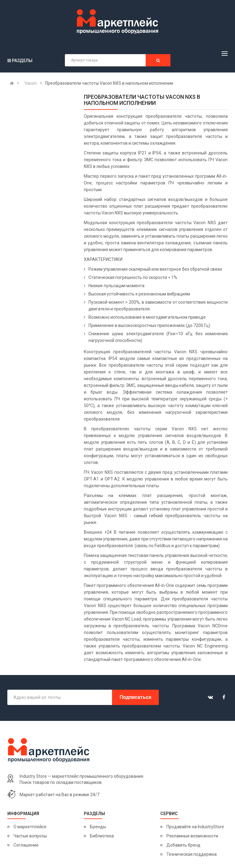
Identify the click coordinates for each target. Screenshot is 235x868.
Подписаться (135, 697)
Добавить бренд (183, 845)
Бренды (98, 827)
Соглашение (26, 845)
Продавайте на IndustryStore (195, 827)
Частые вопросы (30, 836)
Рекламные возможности (192, 836)
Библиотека (102, 836)
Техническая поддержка (192, 854)
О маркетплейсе (30, 827)
